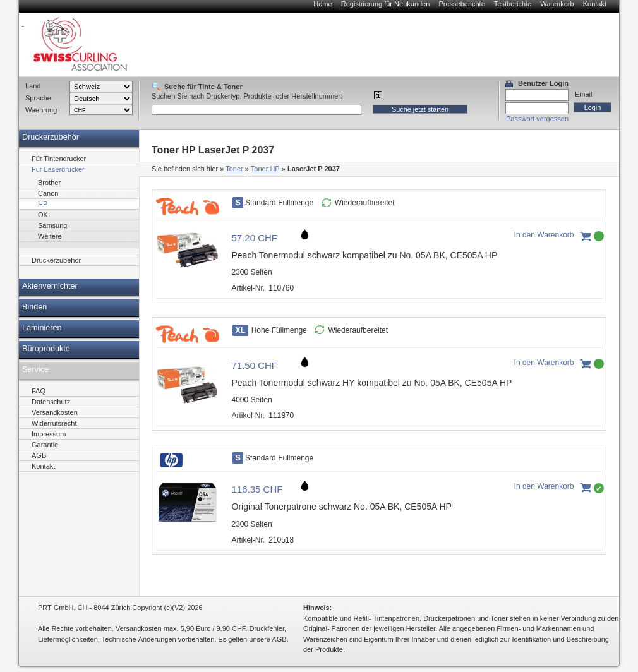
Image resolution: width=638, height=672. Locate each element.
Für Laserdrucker (58, 169)
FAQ (39, 391)
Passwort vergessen (537, 119)
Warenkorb (557, 4)
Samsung (52, 225)
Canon (48, 193)
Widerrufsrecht (54, 423)
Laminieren (42, 328)
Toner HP (265, 169)
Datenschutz (51, 402)
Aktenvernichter (50, 286)
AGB (39, 455)
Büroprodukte (46, 349)
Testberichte (513, 4)
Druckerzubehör (51, 137)
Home (322, 4)
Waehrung (41, 110)
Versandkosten (55, 412)
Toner (234, 169)
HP (43, 204)
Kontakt (595, 4)
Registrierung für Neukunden (386, 4)
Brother (49, 183)
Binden (34, 307)
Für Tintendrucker (59, 159)
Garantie (45, 445)
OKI (44, 215)
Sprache (38, 98)
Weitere (50, 236)
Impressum (49, 434)
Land (33, 86)
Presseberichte (461, 4)
